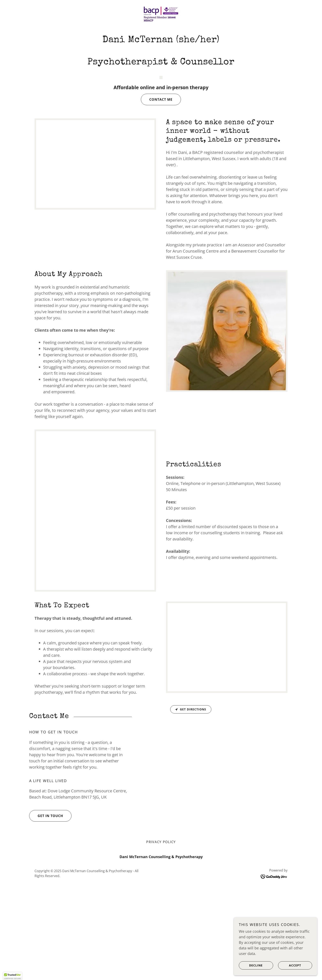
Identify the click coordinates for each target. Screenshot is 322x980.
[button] (13, 976)
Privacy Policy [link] (161, 935)
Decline (252, 965)
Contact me (157, 193)
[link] (161, 14)
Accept (290, 965)
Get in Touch (46, 909)
